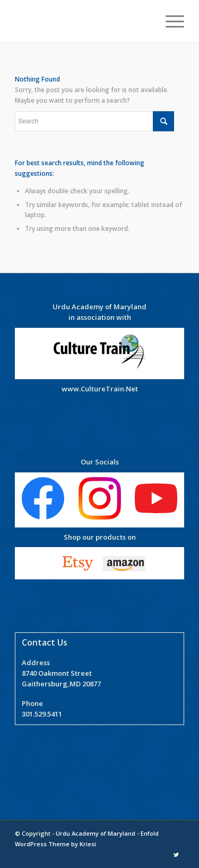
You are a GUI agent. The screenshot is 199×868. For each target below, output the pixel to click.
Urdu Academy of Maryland (96, 833)
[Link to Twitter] (176, 855)
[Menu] (170, 21)
